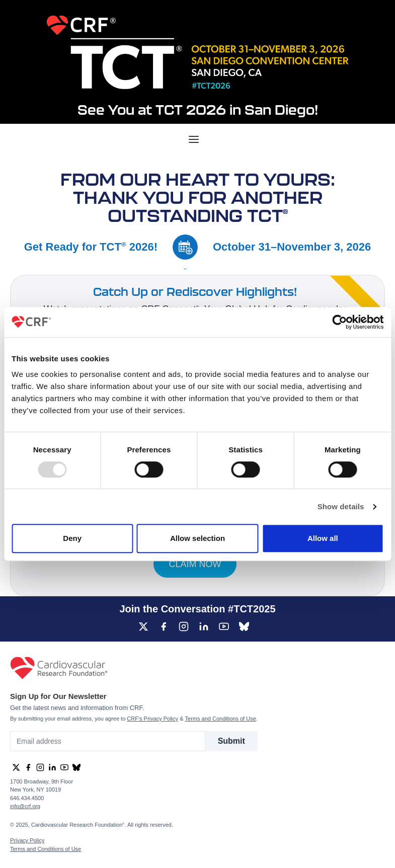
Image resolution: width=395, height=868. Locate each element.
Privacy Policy (27, 840)
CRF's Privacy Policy (152, 719)
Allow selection (197, 538)
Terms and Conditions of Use (221, 719)
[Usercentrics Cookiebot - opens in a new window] (339, 322)
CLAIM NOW (195, 564)
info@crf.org (25, 806)
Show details (341, 506)
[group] (143, 626)
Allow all (323, 538)
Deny (72, 538)
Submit (231, 741)
